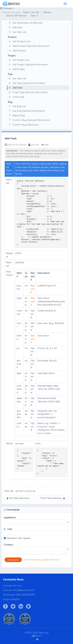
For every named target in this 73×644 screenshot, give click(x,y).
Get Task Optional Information (29, 83)
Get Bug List (19, 106)
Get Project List (21, 60)
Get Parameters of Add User (27, 23)
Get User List (19, 32)
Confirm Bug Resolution (26, 125)
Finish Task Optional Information (30, 92)
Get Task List (19, 79)
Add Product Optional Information (31, 46)
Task (33, 16)
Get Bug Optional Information (29, 111)
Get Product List (21, 41)
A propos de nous (12, 586)
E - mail (8, 529)
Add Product (19, 51)
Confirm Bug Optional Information (31, 120)
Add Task (17, 88)
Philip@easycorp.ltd (23, 590)
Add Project (19, 69)
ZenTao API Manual (16, 16)
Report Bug (19, 116)
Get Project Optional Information (30, 65)
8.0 (36, 636)
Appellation (10, 518)
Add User (17, 27)
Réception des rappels (17, 538)
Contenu (8, 545)
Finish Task (18, 97)
